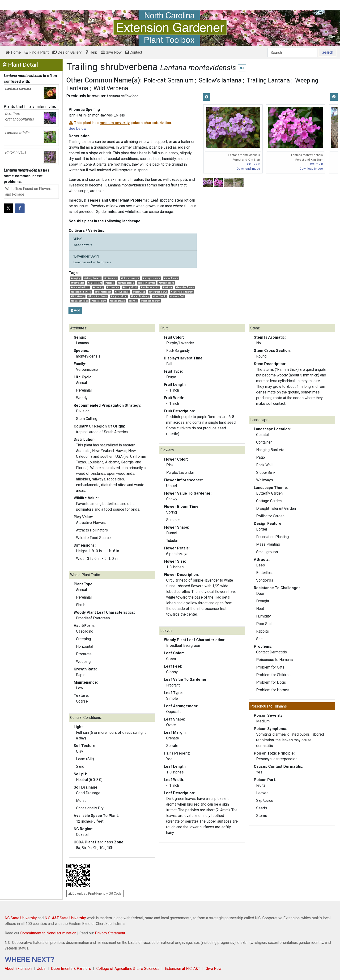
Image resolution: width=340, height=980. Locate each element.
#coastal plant (99, 301)
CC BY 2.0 (254, 164)
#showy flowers (93, 278)
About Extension (18, 969)
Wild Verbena (111, 88)
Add (75, 310)
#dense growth (117, 301)
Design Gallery (67, 52)
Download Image (248, 169)
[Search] (292, 52)
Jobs (41, 969)
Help (91, 52)
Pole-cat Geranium (169, 80)
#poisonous (111, 278)
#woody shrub (130, 287)
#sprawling (139, 292)
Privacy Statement (110, 933)
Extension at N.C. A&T (183, 969)
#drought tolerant (152, 278)
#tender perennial (150, 287)
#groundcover (122, 292)
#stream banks (166, 283)
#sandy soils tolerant (182, 292)
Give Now (111, 52)
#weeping (76, 278)
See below (78, 128)
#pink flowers (171, 278)
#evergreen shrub (158, 292)
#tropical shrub (119, 296)
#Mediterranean (103, 292)
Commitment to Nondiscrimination (48, 933)
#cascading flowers (81, 292)
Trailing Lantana (268, 80)
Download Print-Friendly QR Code (95, 894)
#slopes (110, 283)
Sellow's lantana (220, 80)
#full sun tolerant (130, 278)
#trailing (167, 287)
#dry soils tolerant (98, 296)
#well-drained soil (80, 287)
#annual (133, 301)
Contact (134, 52)
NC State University (21, 918)
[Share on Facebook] (20, 208)
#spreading (113, 287)
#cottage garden (126, 283)
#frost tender (77, 283)
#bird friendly (78, 296)
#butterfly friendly (140, 296)
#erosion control (146, 283)
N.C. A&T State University (65, 918)
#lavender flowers (185, 287)
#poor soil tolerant (151, 301)
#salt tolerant (95, 283)
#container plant (79, 301)
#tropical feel (177, 296)
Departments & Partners (71, 969)
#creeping (98, 287)
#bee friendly (160, 296)
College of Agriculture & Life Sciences (128, 969)
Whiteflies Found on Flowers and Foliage (29, 192)
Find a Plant (37, 52)
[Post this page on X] (8, 208)
